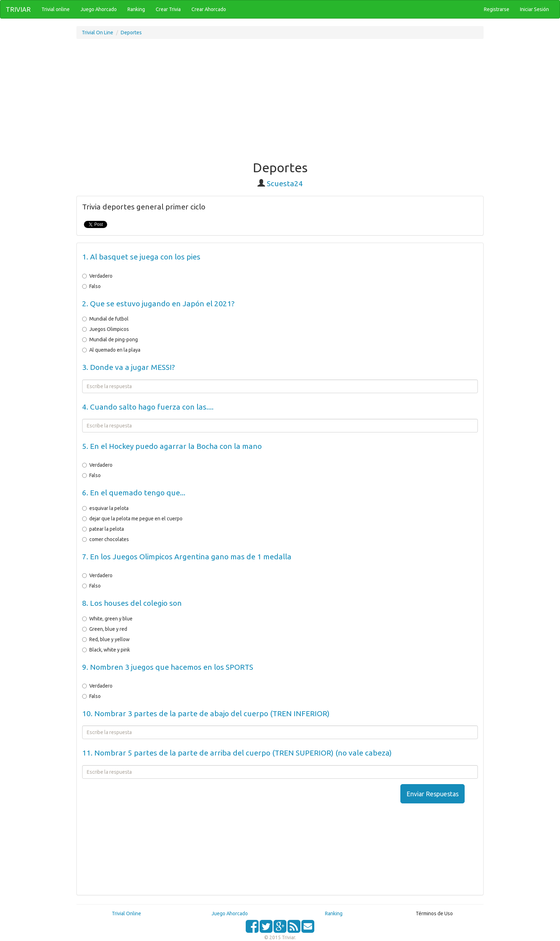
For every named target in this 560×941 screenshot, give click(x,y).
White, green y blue (107, 619)
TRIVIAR (18, 9)
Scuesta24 (285, 183)
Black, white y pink (106, 650)
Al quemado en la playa (111, 350)
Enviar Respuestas (432, 794)
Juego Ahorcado (230, 913)
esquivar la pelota (105, 508)
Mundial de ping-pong (110, 340)
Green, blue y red (105, 629)
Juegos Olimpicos (106, 329)
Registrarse (497, 9)
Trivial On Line (97, 33)
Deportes (131, 33)
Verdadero (97, 276)
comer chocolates (106, 539)
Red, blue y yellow (106, 639)
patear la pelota (103, 529)
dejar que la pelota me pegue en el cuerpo (132, 519)
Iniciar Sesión (534, 9)
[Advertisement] (280, 103)
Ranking (334, 913)
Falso (91, 286)
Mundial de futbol (105, 319)
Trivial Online (126, 913)
